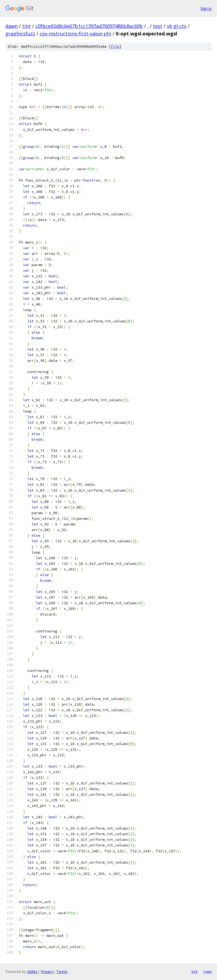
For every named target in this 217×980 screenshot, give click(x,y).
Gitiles (32, 972)
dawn (12, 26)
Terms (62, 972)
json (207, 971)
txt (194, 971)
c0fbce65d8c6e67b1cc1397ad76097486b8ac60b (89, 26)
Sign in (206, 8)
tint (27, 26)
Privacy (47, 972)
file (115, 47)
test (158, 26)
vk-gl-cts (177, 26)
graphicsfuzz (20, 34)
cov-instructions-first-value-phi (75, 34)
